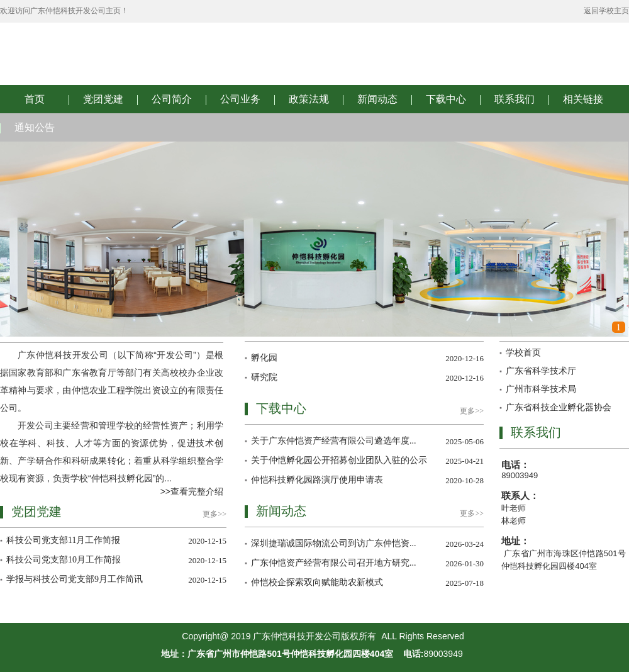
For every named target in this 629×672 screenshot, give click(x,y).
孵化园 (264, 358)
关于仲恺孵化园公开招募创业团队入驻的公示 (339, 460)
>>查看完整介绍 (192, 491)
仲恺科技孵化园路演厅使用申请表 (317, 480)
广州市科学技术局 (541, 389)
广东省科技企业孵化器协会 (559, 407)
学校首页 (523, 353)
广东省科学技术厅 (541, 371)
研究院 (264, 377)
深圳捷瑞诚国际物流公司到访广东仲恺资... (334, 543)
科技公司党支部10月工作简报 (64, 560)
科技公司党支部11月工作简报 (63, 540)
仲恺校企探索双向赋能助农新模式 (317, 582)
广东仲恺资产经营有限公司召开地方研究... (334, 563)
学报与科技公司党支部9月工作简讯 (75, 579)
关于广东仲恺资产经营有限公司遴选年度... (334, 441)
